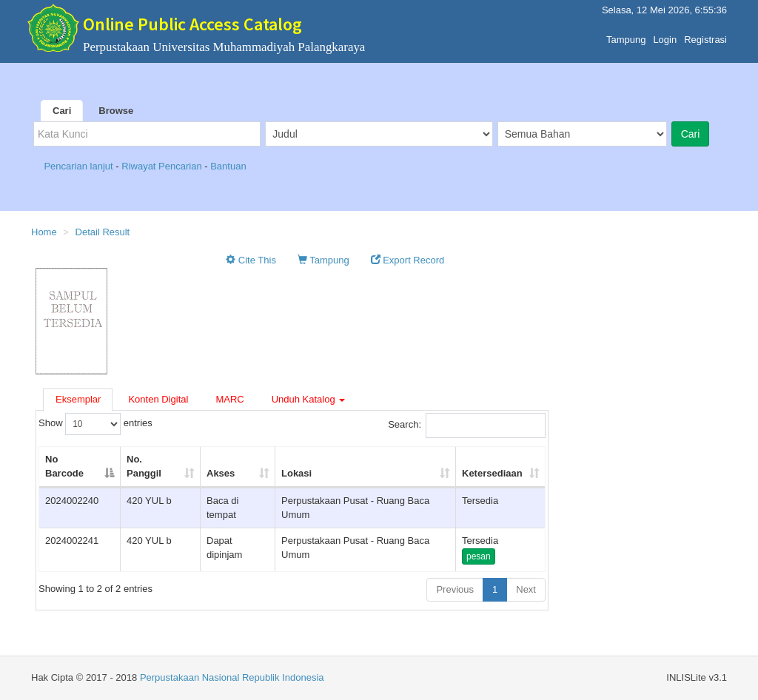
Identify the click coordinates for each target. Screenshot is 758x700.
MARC (229, 399)
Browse (116, 111)
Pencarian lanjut (80, 166)
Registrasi (705, 36)
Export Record (408, 260)
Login (665, 36)
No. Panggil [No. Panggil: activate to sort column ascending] (144, 466)
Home (44, 232)
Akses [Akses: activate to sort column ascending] (221, 473)
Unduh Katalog (309, 399)
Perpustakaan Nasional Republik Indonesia (232, 677)
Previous (455, 589)
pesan (479, 556)
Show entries (95, 424)
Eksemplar (78, 399)
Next (526, 589)
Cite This (251, 260)
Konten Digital (158, 399)
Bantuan (228, 166)
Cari (62, 111)
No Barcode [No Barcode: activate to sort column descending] (64, 466)
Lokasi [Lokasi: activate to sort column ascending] (296, 473)
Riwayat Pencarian (163, 166)
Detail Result (103, 232)
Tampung (626, 36)
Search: (467, 425)
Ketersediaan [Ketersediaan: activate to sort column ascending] (492, 473)
